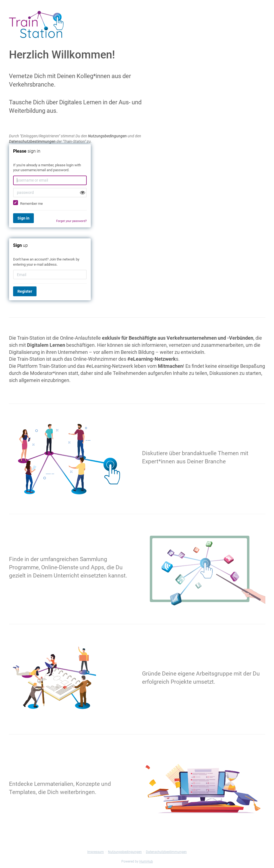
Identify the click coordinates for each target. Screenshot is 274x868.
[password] (50, 193)
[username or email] (50, 180)
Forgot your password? (71, 221)
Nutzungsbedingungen (107, 136)
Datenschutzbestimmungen (32, 141)
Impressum (96, 852)
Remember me (28, 203)
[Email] (50, 275)
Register (25, 291)
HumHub (146, 861)
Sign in (23, 218)
